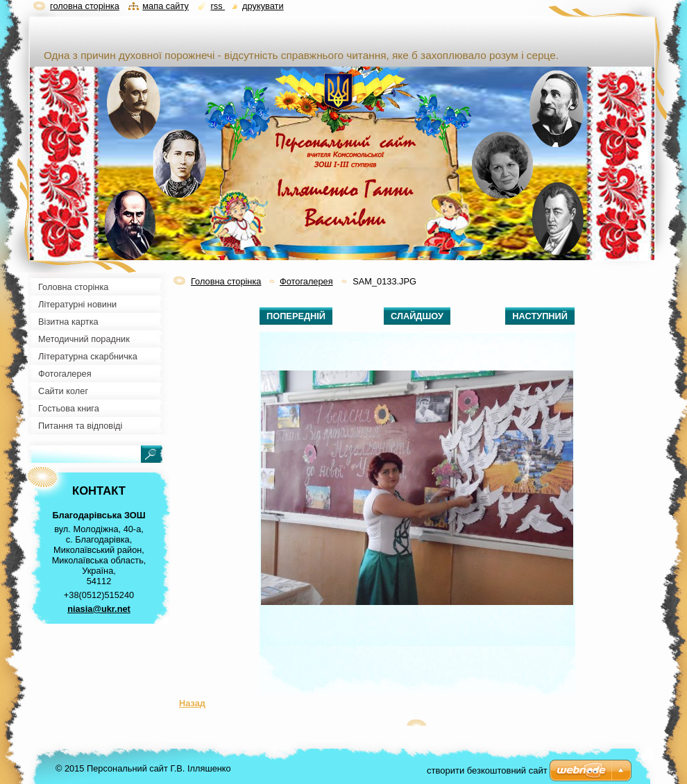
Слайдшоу (417, 316)
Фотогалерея (306, 281)
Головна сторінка (226, 281)
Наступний (540, 316)
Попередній (296, 316)
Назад (192, 703)
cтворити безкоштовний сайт (487, 770)
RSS (218, 6)
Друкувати (263, 6)
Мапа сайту (166, 6)
